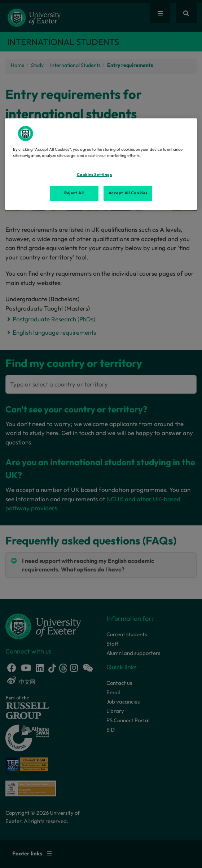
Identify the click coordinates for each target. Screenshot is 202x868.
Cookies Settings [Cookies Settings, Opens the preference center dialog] (95, 175)
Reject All (74, 193)
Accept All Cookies (128, 193)
